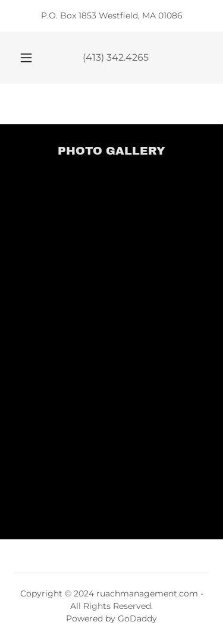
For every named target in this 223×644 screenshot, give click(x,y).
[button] (26, 58)
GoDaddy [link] (137, 618)
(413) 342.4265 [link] (116, 57)
